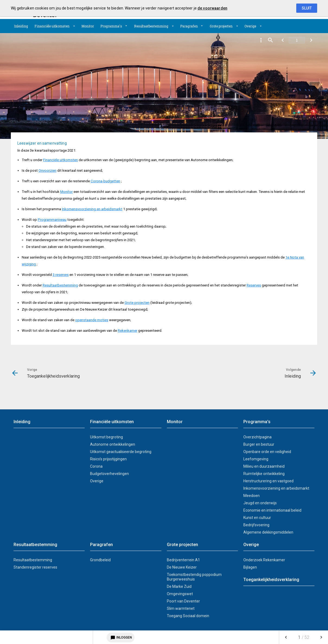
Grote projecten (221, 26)
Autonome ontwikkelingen (113, 444)
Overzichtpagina (257, 437)
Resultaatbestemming (151, 26)
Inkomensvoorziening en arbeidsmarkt (276, 488)
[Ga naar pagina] (297, 40)
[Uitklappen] (74, 26)
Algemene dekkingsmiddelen (268, 532)
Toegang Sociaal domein (188, 616)
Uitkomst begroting (106, 437)
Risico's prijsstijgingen (108, 459)
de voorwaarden (212, 8)
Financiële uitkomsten (52, 26)
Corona (96, 466)
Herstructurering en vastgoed (268, 481)
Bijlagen (250, 567)
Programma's (111, 26)
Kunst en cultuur (257, 518)
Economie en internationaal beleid (272, 510)
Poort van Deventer (183, 601)
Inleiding (21, 26)
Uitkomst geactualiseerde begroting (121, 452)
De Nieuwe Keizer (182, 567)
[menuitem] (21, 26)
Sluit (307, 8)
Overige (250, 26)
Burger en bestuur (259, 444)
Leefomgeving (256, 459)
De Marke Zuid (179, 586)
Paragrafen (189, 26)
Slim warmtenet (181, 608)
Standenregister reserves (35, 567)
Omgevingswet (180, 594)
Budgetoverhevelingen (109, 474)
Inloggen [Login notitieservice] (121, 637)
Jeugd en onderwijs (260, 503)
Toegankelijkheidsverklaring (271, 580)
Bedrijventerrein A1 (183, 560)
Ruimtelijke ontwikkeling (264, 474)
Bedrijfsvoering (256, 525)
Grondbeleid (100, 560)
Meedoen (251, 496)
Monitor (88, 26)
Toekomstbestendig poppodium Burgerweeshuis (194, 577)
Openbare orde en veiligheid (267, 452)
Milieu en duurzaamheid (264, 466)
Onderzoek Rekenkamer (264, 560)
